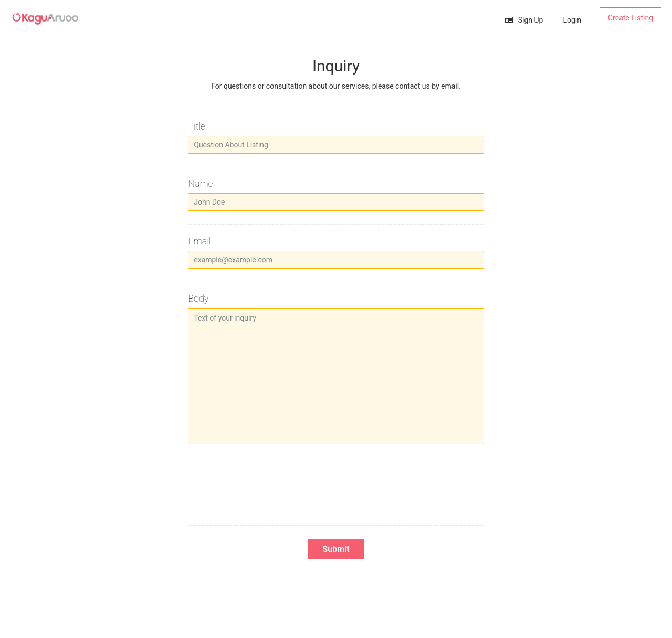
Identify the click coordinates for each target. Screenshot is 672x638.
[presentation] (336, 492)
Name (200, 183)
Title (197, 126)
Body (198, 298)
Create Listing (631, 18)
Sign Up (524, 20)
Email (199, 241)
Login (572, 20)
